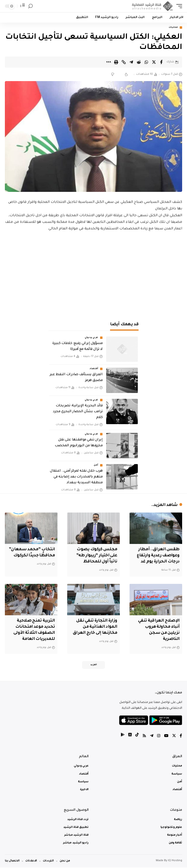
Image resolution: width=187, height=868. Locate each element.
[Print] (116, 62)
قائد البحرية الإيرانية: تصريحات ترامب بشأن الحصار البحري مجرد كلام (78, 412)
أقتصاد (94, 369)
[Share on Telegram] (131, 62)
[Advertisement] (93, 274)
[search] (30, 6)
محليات (173, 28)
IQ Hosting (175, 861)
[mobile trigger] (178, 6)
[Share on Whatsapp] (146, 62)
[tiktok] (137, 737)
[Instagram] (159, 737)
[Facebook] (181, 737)
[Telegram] (152, 737)
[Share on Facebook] (161, 62)
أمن (96, 466)
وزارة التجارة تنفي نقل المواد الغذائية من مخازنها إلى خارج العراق (94, 627)
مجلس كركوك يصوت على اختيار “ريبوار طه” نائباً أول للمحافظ (96, 556)
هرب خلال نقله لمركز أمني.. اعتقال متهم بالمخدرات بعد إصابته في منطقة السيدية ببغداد (76, 477)
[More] (109, 62)
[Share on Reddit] (139, 62)
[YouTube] (166, 737)
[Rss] (144, 737)
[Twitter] (174, 737)
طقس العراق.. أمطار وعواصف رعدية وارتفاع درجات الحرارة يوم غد (158, 556)
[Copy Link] (124, 62)
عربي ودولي (92, 338)
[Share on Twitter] (154, 62)
